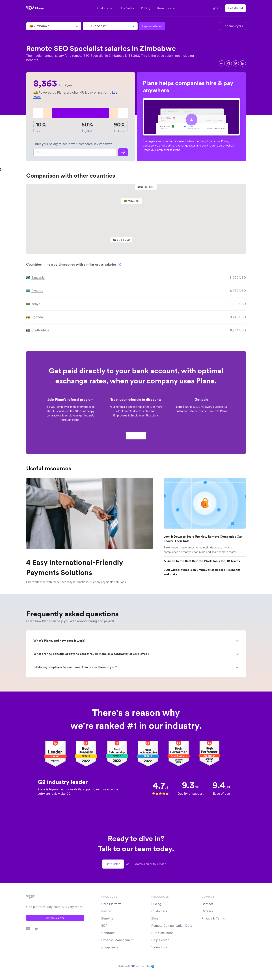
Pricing (146, 8)
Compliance (110, 947)
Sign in (215, 8)
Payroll (106, 911)
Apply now (136, 437)
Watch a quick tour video (151, 864)
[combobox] (30, 26)
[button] (133, 204)
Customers (127, 8)
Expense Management (117, 940)
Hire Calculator (162, 933)
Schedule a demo (55, 918)
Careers (207, 911)
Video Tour (159, 947)
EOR (104, 926)
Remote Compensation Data (172, 926)
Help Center (160, 940)
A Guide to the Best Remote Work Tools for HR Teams (202, 561)
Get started (236, 8)
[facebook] (229, 63)
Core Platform (111, 904)
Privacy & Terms (213, 918)
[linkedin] (243, 63)
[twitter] (236, 63)
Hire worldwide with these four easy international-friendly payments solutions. (76, 582)
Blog (155, 918)
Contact (207, 904)
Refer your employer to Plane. (162, 150)
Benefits (107, 918)
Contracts (108, 933)
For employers (233, 26)
